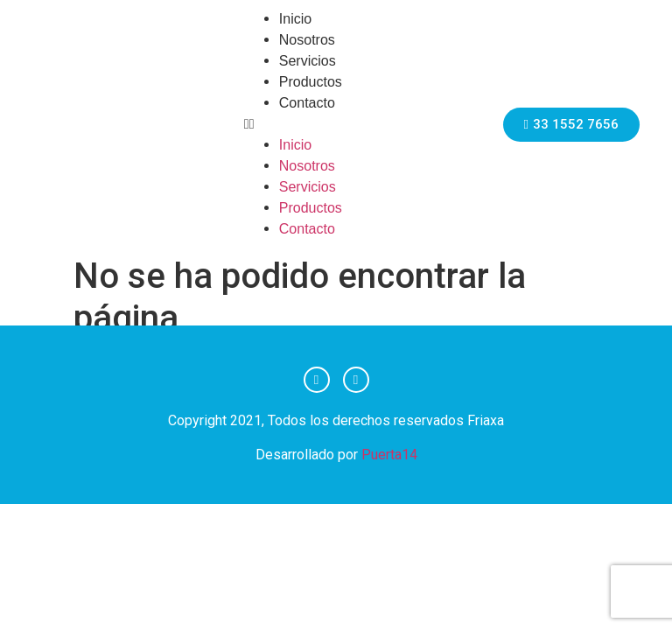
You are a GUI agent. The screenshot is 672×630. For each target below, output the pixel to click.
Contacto (307, 103)
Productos (311, 82)
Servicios (308, 61)
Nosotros (307, 40)
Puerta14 (389, 455)
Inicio (295, 19)
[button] (353, 124)
